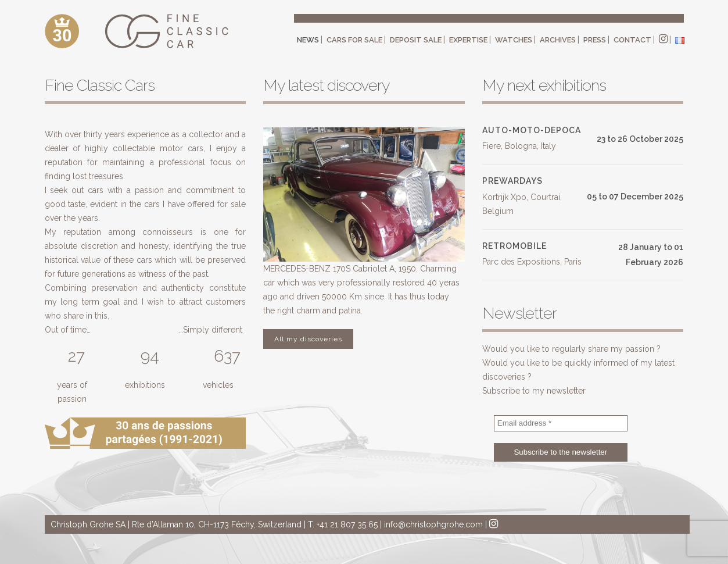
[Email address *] (561, 423)
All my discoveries (308, 339)
